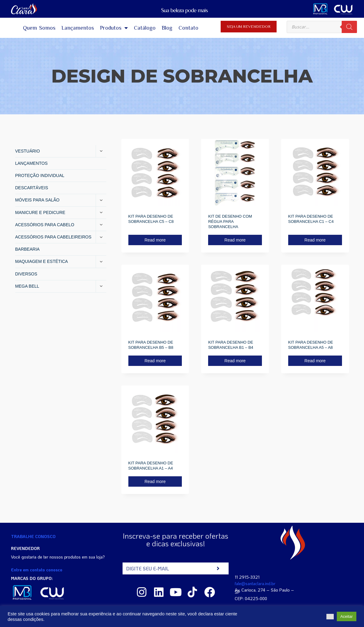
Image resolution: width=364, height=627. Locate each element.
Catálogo (145, 28)
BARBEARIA (28, 249)
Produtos (114, 28)
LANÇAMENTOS (31, 163)
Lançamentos (78, 28)
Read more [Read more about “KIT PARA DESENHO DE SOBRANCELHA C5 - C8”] (155, 240)
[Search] (349, 27)
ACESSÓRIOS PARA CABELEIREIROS (53, 237)
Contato (188, 28)
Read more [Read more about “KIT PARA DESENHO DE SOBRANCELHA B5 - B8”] (155, 361)
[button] (330, 617)
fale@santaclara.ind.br (255, 583)
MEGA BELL (27, 286)
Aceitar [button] (347, 616)
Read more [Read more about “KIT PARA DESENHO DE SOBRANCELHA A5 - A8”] (315, 361)
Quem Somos (39, 28)
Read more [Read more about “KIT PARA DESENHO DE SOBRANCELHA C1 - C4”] (315, 240)
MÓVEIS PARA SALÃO (37, 200)
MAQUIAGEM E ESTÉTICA (42, 261)
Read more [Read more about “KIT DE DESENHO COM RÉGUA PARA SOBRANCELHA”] (235, 240)
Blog (167, 28)
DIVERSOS (26, 274)
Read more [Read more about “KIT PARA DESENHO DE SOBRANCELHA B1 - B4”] (235, 361)
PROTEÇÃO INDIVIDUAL (40, 175)
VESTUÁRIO (28, 151)
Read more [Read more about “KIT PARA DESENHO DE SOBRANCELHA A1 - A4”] (155, 481)
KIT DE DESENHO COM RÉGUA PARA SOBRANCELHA (230, 221)
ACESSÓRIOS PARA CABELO (45, 225)
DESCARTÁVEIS (32, 188)
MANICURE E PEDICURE (40, 212)
